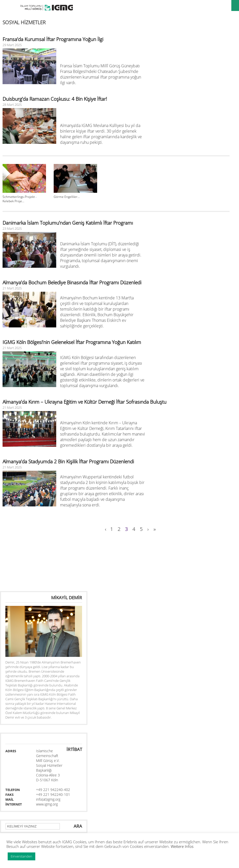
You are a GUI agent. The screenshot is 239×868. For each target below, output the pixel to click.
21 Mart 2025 (12, 288)
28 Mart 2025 (12, 105)
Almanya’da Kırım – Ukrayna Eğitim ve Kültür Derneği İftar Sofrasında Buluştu (84, 402)
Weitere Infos (182, 846)
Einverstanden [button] (21, 856)
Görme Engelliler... (67, 197)
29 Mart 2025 (12, 45)
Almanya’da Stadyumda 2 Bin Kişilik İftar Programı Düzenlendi (68, 462)
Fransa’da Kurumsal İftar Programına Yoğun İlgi (53, 39)
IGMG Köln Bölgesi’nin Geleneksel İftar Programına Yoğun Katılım (72, 342)
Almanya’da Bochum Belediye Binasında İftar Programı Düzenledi (72, 283)
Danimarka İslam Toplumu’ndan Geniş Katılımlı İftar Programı (68, 223)
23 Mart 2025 (12, 228)
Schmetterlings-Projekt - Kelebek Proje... (20, 199)
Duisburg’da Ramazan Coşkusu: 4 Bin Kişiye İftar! (55, 99)
